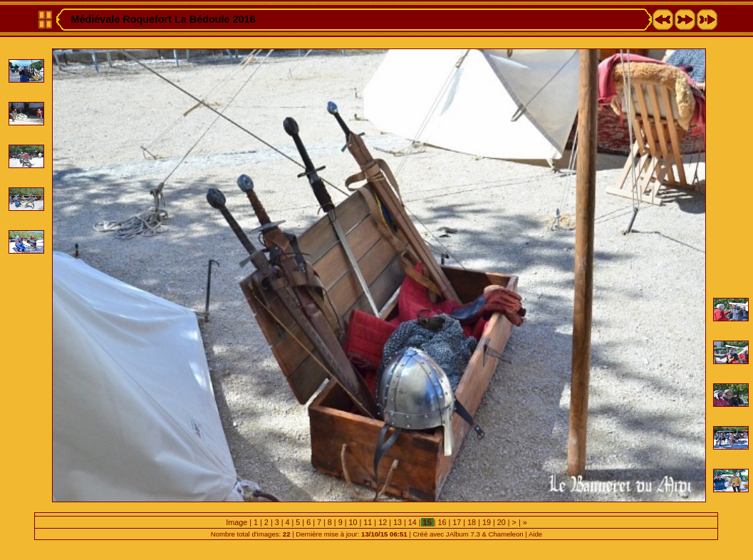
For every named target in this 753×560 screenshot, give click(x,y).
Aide (535, 534)
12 (383, 522)
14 (412, 522)
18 (472, 522)
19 (487, 522)
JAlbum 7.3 (463, 534)
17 (457, 522)
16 (442, 522)
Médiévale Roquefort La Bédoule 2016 (163, 19)
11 (368, 522)
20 (502, 522)
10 (353, 522)
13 (398, 522)
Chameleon (506, 534)
